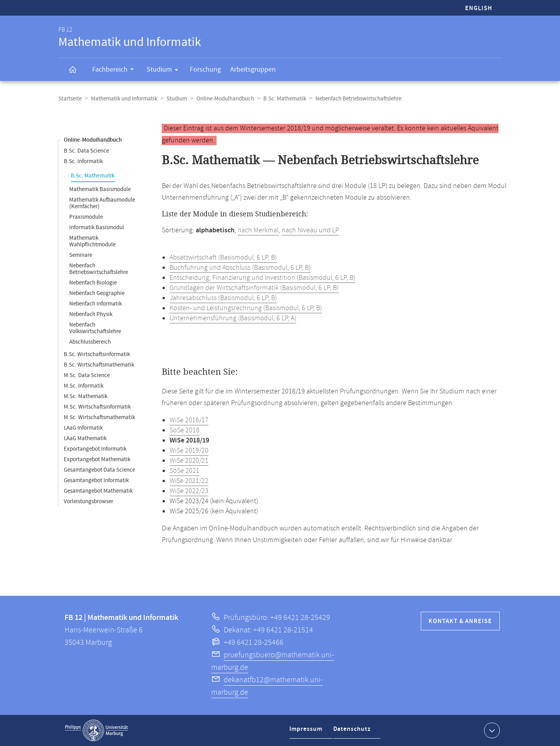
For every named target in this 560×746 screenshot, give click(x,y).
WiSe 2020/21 (189, 461)
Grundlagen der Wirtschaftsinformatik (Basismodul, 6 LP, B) (254, 288)
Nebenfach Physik (91, 314)
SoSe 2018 (185, 430)
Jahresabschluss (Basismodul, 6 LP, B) (223, 298)
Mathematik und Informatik (124, 99)
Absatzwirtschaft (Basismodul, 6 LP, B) (223, 258)
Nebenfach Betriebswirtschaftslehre (99, 269)
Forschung (205, 69)
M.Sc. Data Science (87, 375)
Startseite (70, 99)
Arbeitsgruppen (253, 69)
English (479, 8)
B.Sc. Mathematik (285, 99)
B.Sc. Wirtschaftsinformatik (97, 354)
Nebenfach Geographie (97, 293)
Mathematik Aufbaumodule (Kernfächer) (102, 203)
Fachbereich (115, 70)
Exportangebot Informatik (95, 449)
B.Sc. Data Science (86, 151)
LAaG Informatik (83, 428)
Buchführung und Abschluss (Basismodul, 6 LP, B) (240, 268)
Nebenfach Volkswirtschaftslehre (95, 328)
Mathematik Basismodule (100, 189)
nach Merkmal (258, 230)
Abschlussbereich (90, 342)
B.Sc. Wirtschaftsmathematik (99, 365)
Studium (165, 71)
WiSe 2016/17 (189, 420)
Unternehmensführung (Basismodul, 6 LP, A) (233, 318)
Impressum (307, 732)
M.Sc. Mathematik (86, 396)
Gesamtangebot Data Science (99, 470)
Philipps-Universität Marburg (96, 730)
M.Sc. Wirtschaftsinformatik (97, 407)
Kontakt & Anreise (460, 621)
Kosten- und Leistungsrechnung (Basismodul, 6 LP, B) (246, 308)
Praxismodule (86, 217)
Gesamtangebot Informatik (96, 480)
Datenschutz (354, 732)
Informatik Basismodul (97, 227)
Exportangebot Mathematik (97, 459)
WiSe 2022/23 (189, 491)
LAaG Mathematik (85, 438)
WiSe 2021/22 (189, 481)
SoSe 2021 (185, 471)
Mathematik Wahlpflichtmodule (92, 241)
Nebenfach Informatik (95, 304)
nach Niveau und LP (310, 230)
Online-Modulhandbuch (225, 99)
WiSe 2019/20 (189, 451)
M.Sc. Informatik (84, 386)
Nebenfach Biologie (93, 283)
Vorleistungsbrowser (88, 501)
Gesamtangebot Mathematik (98, 491)
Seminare (81, 255)
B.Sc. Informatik (83, 161)
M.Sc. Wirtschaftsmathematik (99, 417)
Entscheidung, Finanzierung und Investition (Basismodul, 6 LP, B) (262, 278)
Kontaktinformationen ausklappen (491, 730)
